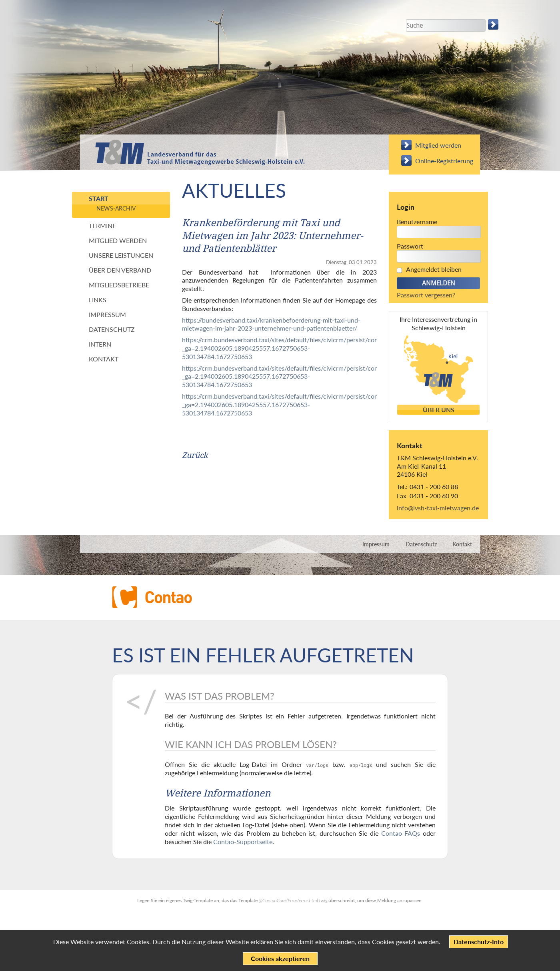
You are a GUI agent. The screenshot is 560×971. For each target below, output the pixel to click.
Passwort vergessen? (426, 295)
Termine (102, 226)
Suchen (494, 24)
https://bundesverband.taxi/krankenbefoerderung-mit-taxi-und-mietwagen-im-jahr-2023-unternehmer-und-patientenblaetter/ (271, 324)
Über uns (439, 410)
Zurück (195, 455)
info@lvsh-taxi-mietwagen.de (438, 508)
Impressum (107, 314)
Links (98, 300)
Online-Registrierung (444, 161)
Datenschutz (112, 329)
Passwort (410, 246)
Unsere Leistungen (121, 255)
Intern (100, 344)
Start (99, 198)
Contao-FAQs (401, 833)
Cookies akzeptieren (280, 958)
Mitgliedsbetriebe (119, 285)
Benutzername (417, 222)
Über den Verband (120, 270)
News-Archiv (116, 208)
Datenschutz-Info (479, 942)
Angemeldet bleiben (434, 269)
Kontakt (104, 359)
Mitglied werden (438, 145)
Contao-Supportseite (243, 842)
